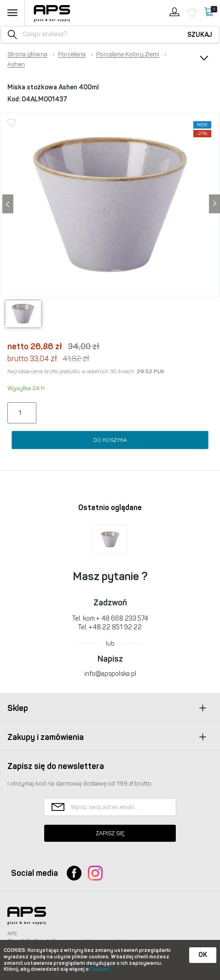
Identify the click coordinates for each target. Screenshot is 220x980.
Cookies (100, 969)
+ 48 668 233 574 (122, 619)
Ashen (16, 65)
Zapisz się (110, 833)
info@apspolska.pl (110, 674)
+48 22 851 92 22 (115, 627)
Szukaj (200, 35)
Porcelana (72, 54)
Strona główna (27, 54)
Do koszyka (110, 440)
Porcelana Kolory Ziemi (128, 54)
